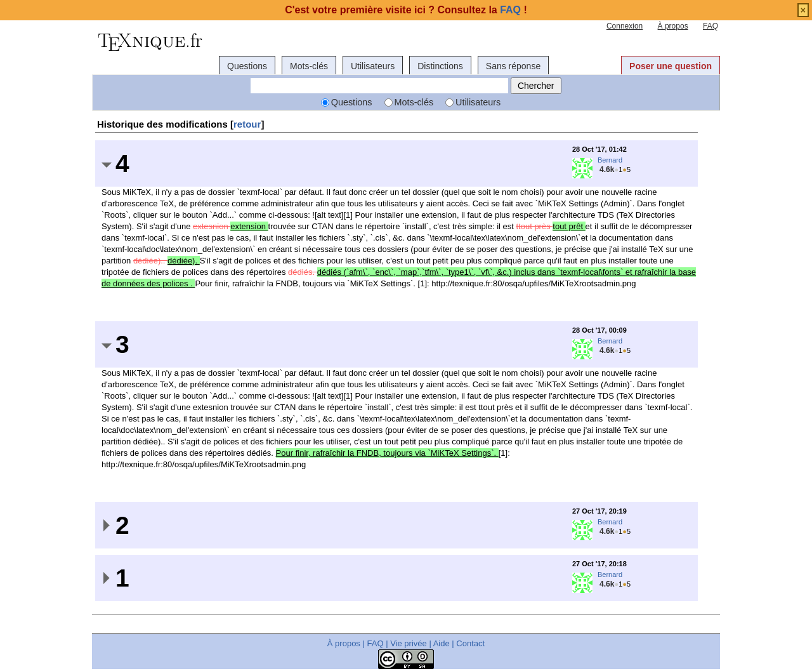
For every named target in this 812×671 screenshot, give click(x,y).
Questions (247, 66)
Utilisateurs (373, 66)
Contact (470, 643)
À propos (673, 26)
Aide (442, 643)
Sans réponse (513, 66)
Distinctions (440, 66)
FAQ (710, 26)
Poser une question (671, 66)
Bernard (610, 160)
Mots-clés (309, 66)
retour (247, 124)
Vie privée (409, 643)
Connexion (625, 26)
